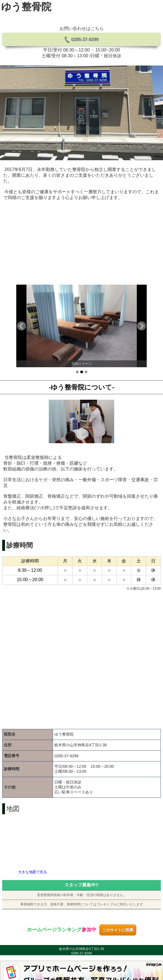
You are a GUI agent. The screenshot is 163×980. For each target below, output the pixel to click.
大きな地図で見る (33, 872)
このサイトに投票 (118, 930)
